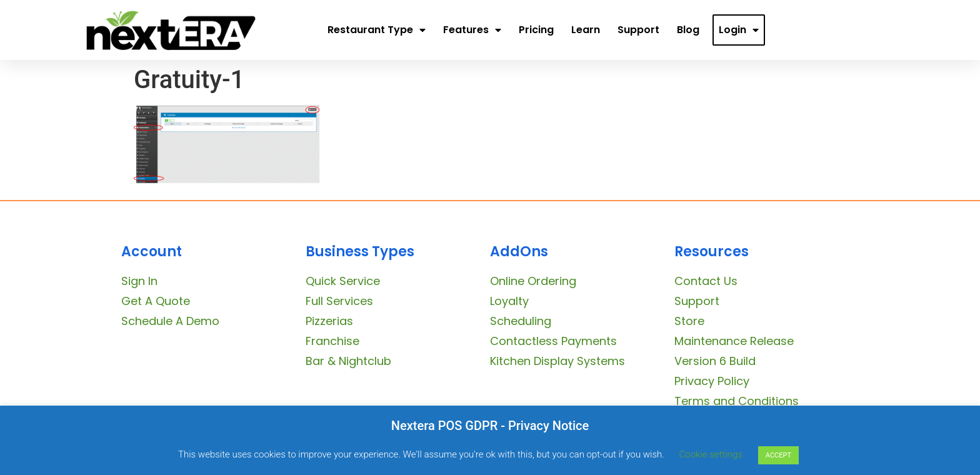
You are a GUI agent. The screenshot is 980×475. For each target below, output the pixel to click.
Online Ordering (533, 281)
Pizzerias (329, 321)
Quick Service (343, 281)
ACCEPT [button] (778, 455)
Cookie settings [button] (711, 454)
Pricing (536, 30)
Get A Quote (156, 301)
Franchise (332, 341)
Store (689, 321)
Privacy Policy (712, 381)
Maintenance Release (734, 341)
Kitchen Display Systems (557, 361)
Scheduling (521, 321)
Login (739, 30)
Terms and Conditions (737, 401)
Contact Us (706, 281)
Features (472, 30)
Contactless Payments (553, 341)
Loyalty (509, 301)
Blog (688, 30)
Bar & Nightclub (348, 361)
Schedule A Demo (170, 321)
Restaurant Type (377, 30)
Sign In (139, 281)
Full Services (339, 301)
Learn (586, 30)
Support (638, 30)
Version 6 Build (715, 361)
